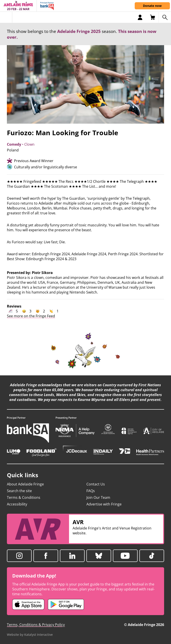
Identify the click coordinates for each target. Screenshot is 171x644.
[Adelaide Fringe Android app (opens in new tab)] (66, 604)
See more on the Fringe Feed (31, 316)
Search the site (19, 491)
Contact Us (96, 484)
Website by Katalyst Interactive (30, 635)
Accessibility (17, 504)
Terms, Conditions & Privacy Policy (36, 625)
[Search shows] (165, 17)
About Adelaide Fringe (25, 484)
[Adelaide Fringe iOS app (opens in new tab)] (28, 604)
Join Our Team (98, 497)
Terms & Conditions (24, 497)
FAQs (91, 491)
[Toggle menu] (6, 17)
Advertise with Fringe (104, 504)
